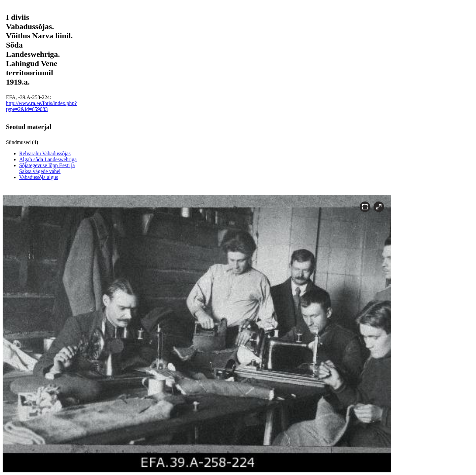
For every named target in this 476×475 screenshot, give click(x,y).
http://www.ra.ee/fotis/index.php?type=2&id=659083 (41, 106)
